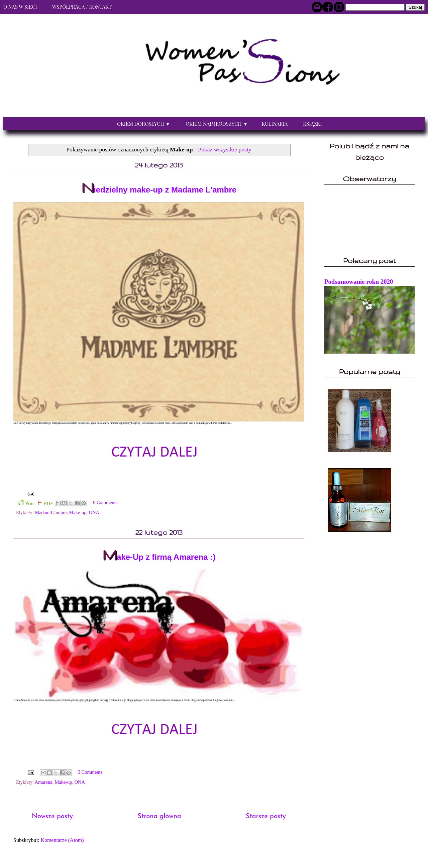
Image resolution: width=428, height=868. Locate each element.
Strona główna (159, 817)
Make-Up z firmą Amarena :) (159, 557)
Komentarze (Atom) (62, 840)
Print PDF (35, 503)
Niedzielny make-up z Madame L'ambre (159, 190)
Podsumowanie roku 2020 (359, 282)
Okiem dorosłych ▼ (144, 124)
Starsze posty (266, 817)
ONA (94, 512)
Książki (312, 124)
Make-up (78, 512)
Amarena (44, 782)
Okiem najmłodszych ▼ (217, 124)
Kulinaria (275, 124)
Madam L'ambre (51, 512)
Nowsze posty (52, 817)
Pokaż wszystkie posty (225, 149)
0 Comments (105, 502)
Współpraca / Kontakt (82, 7)
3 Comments (90, 772)
